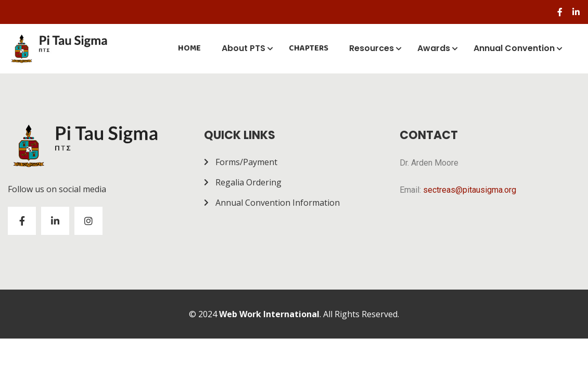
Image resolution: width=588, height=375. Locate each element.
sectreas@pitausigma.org (470, 190)
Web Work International (269, 314)
